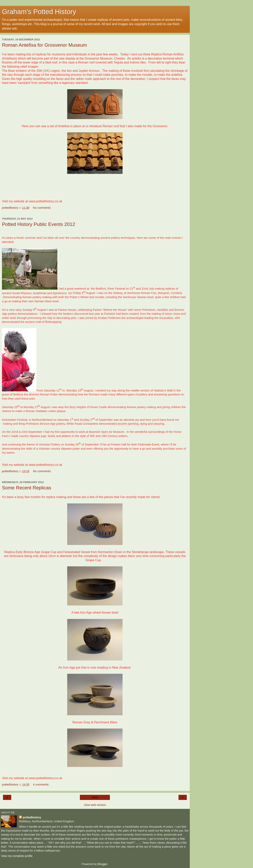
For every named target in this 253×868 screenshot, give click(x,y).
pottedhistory (32, 817)
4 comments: (41, 785)
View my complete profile (17, 856)
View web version (95, 805)
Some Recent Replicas (27, 488)
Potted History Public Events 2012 (39, 224)
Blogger (102, 864)
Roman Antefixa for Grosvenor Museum (44, 45)
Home (95, 797)
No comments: (42, 208)
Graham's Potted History (39, 12)
